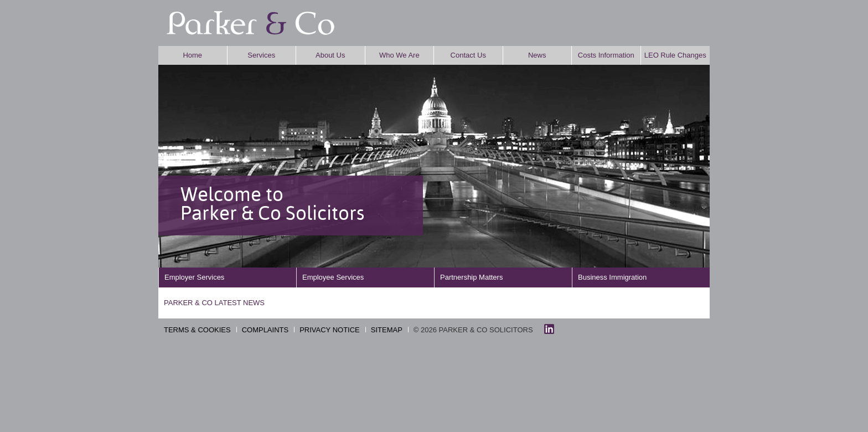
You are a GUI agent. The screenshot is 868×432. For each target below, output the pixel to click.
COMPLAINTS (265, 330)
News (537, 55)
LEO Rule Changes (675, 55)
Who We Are (399, 55)
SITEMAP (387, 330)
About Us (330, 55)
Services (261, 55)
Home (192, 55)
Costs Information (606, 55)
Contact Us (468, 55)
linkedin (549, 329)
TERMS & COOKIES (197, 330)
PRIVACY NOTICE (330, 330)
